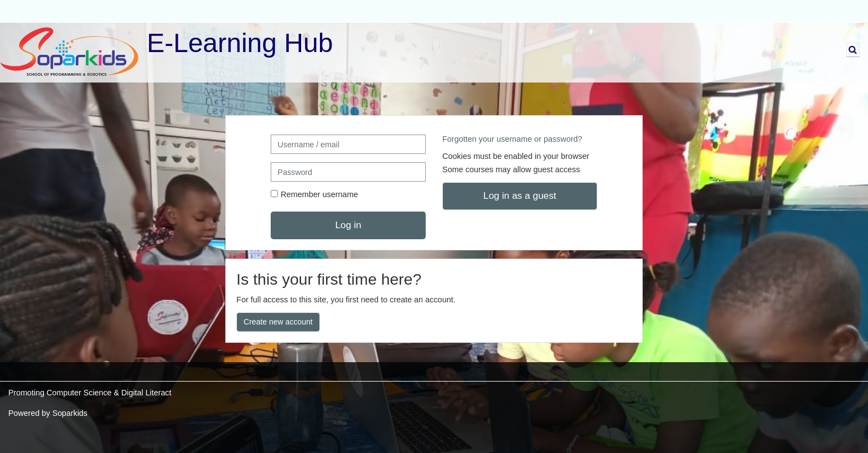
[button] (853, 50)
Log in (348, 225)
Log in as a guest (520, 195)
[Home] (69, 52)
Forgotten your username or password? (512, 139)
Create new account (278, 322)
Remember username (319, 194)
